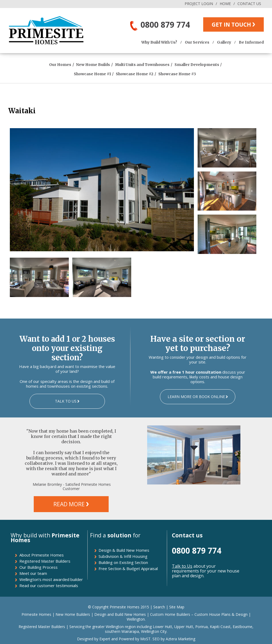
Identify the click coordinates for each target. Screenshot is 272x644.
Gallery (224, 42)
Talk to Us (182, 566)
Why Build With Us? (159, 42)
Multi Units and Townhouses (142, 65)
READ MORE (69, 504)
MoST (145, 639)
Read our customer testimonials (49, 586)
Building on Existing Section (123, 562)
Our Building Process (39, 567)
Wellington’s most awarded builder (51, 579)
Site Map (177, 607)
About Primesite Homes (42, 555)
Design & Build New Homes (124, 550)
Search (159, 607)
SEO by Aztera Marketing (174, 639)
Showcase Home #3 (177, 74)
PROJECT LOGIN (199, 4)
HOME (225, 4)
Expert (104, 639)
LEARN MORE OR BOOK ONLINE (196, 397)
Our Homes (60, 65)
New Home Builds (93, 65)
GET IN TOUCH (231, 24)
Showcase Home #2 (135, 74)
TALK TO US (66, 401)
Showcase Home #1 (92, 74)
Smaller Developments (197, 65)
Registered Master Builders (45, 561)
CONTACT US (249, 4)
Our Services (197, 42)
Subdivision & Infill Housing (123, 556)
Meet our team (33, 573)
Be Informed (251, 42)
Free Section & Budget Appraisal (128, 568)
